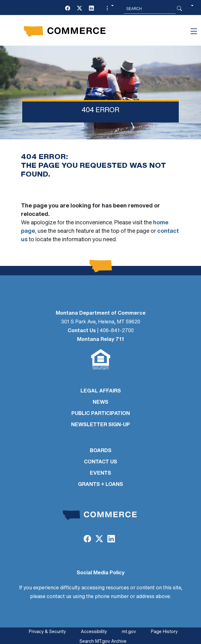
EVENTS (100, 473)
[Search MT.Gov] (150, 9)
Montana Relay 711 (100, 340)
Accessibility (94, 632)
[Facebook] (68, 9)
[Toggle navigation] (194, 31)
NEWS (100, 402)
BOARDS (101, 451)
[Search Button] (179, 9)
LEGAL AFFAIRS (101, 391)
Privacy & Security (47, 632)
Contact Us (82, 331)
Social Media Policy (101, 573)
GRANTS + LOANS (100, 485)
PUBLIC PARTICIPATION (101, 414)
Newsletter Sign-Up (100, 425)
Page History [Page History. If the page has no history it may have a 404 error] (164, 632)
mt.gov (129, 632)
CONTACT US (100, 462)
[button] (109, 9)
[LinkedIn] (91, 9)
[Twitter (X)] (80, 9)
